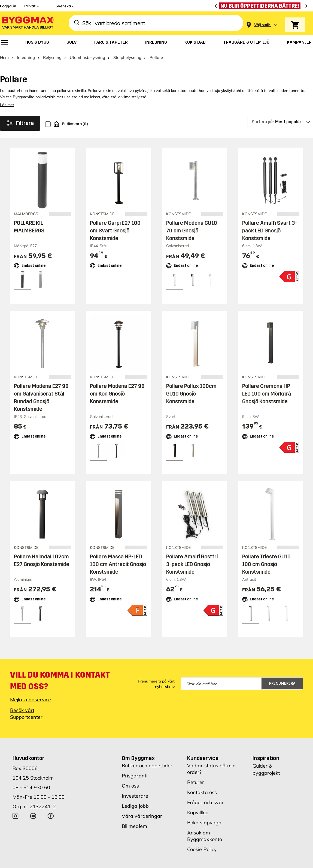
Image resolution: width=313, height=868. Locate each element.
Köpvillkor (198, 812)
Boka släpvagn (204, 823)
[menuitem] (5, 43)
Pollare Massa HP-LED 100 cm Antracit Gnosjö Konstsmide (118, 564)
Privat (30, 6)
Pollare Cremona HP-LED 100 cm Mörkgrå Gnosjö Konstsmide (267, 394)
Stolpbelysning (127, 57)
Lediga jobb (135, 806)
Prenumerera (282, 683)
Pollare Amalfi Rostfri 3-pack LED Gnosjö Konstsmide (192, 564)
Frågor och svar (206, 802)
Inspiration (266, 758)
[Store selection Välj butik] (262, 25)
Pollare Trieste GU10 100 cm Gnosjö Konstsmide (266, 564)
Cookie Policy (202, 849)
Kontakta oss (202, 792)
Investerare (135, 796)
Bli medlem (134, 826)
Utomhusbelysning (87, 57)
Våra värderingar (142, 816)
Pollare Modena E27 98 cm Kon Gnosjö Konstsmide (117, 394)
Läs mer (7, 105)
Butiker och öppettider (147, 766)
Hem (4, 57)
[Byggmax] (28, 23)
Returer (196, 782)
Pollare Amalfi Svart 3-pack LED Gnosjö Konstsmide (270, 231)
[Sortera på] (280, 122)
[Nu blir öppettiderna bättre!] (261, 6)
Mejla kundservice (31, 700)
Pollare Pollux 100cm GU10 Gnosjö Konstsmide (191, 394)
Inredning (26, 57)
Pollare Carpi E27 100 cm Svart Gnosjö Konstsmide (115, 231)
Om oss (130, 786)
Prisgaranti (135, 776)
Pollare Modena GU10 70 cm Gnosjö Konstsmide (192, 231)
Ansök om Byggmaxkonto (205, 836)
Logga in (8, 6)
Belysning (52, 57)
